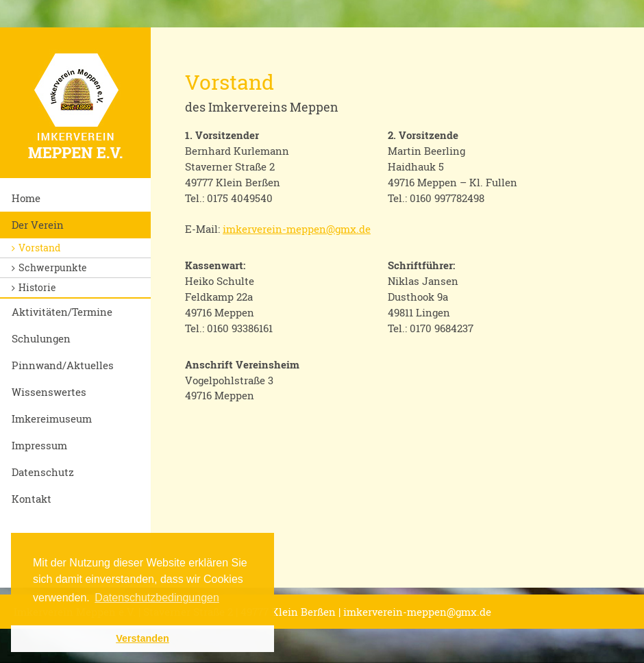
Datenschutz (43, 472)
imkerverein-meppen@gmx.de (297, 229)
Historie (37, 288)
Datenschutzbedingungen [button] (157, 598)
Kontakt (32, 499)
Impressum (39, 445)
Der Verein (38, 225)
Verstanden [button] (143, 638)
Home (26, 198)
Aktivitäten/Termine (62, 312)
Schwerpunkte (53, 268)
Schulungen (41, 338)
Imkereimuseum (52, 418)
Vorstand (39, 248)
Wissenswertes (49, 392)
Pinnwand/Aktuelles (63, 365)
